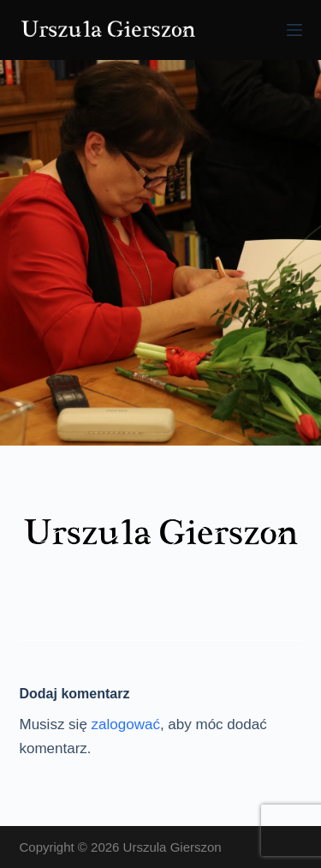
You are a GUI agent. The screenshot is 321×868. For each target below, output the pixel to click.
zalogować (126, 724)
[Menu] (294, 30)
